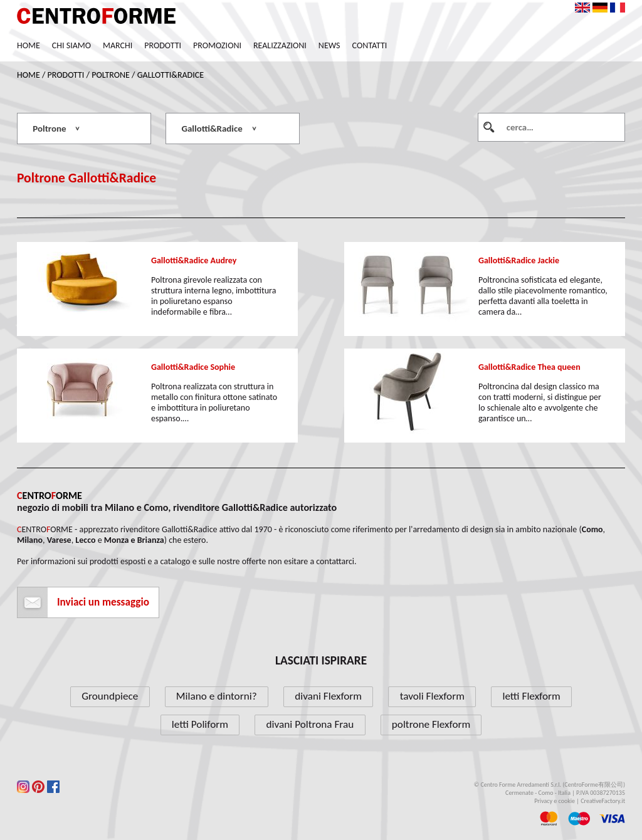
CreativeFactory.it (603, 801)
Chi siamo (71, 45)
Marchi (118, 45)
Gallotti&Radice (171, 75)
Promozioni (217, 45)
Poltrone (111, 75)
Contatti (370, 45)
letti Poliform (200, 724)
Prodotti (163, 45)
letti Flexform (531, 696)
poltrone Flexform (431, 724)
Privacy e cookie (555, 801)
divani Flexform (328, 696)
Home (29, 45)
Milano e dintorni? (217, 696)
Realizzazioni (280, 45)
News (329, 45)
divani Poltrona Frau (310, 724)
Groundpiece (110, 696)
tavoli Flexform (432, 696)
